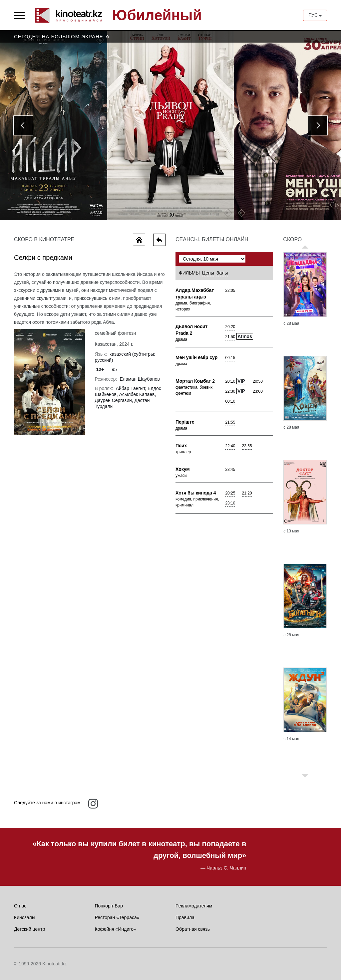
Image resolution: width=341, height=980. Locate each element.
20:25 (230, 493)
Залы (222, 273)
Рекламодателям (194, 906)
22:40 (230, 446)
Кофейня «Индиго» (116, 929)
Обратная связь (193, 929)
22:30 (230, 391)
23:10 (230, 503)
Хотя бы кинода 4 (196, 493)
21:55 (230, 422)
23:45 (230, 470)
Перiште (185, 422)
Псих (181, 446)
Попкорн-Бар (109, 906)
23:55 (247, 446)
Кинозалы (25, 917)
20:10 (230, 381)
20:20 (230, 327)
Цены (208, 273)
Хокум (183, 469)
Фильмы (189, 273)
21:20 (247, 493)
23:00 (258, 391)
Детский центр (29, 929)
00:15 (230, 358)
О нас (20, 906)
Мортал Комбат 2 (195, 381)
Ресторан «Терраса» (117, 917)
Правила (185, 917)
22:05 (230, 291)
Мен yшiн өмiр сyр (196, 357)
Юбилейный (157, 15)
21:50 (230, 337)
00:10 (230, 401)
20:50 (258, 381)
